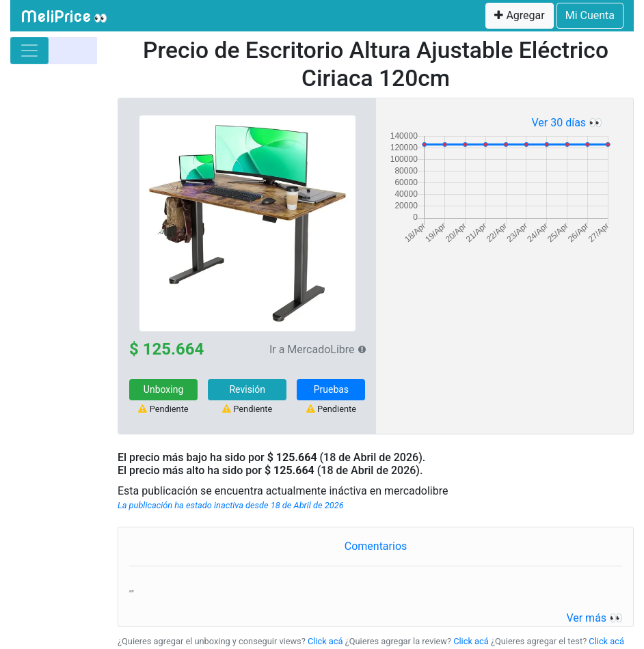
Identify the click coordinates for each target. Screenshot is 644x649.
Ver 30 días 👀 (567, 123)
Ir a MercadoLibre (312, 349)
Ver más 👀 (594, 618)
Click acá (325, 641)
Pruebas (331, 389)
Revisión (247, 389)
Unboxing (163, 389)
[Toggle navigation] (29, 51)
